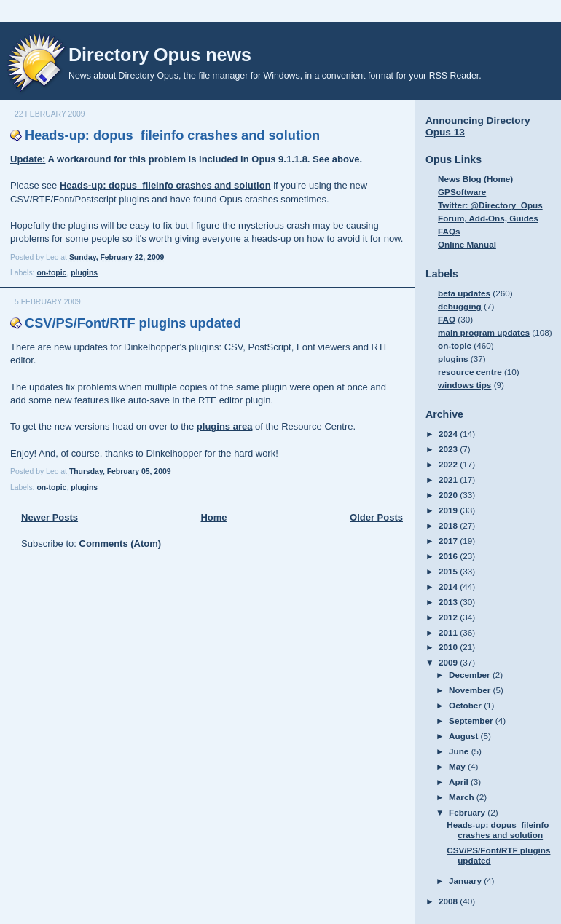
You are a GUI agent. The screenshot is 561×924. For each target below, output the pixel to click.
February (468, 812)
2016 (449, 556)
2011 (449, 632)
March (463, 797)
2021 (449, 479)
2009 (449, 662)
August (465, 736)
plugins (84, 273)
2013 (449, 602)
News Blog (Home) (475, 179)
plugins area (225, 426)
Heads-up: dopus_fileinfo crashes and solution (172, 135)
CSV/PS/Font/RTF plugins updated (133, 323)
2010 (449, 647)
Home (213, 517)
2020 (449, 495)
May (458, 766)
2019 (449, 510)
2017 (449, 541)
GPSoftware (462, 192)
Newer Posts (50, 517)
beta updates (464, 293)
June (460, 751)
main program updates (484, 332)
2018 (449, 525)
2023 (449, 449)
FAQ (447, 319)
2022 (449, 464)
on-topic (51, 273)
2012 (449, 617)
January (466, 881)
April (460, 782)
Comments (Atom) (121, 544)
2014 (449, 587)
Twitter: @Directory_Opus (490, 205)
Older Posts (376, 517)
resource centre (470, 372)
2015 (449, 571)
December (471, 675)
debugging (460, 306)
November (471, 690)
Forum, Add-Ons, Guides (488, 218)
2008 (449, 901)
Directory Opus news (160, 55)
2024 (449, 434)
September (472, 720)
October (466, 705)
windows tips (464, 385)
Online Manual (467, 244)
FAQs (449, 231)
